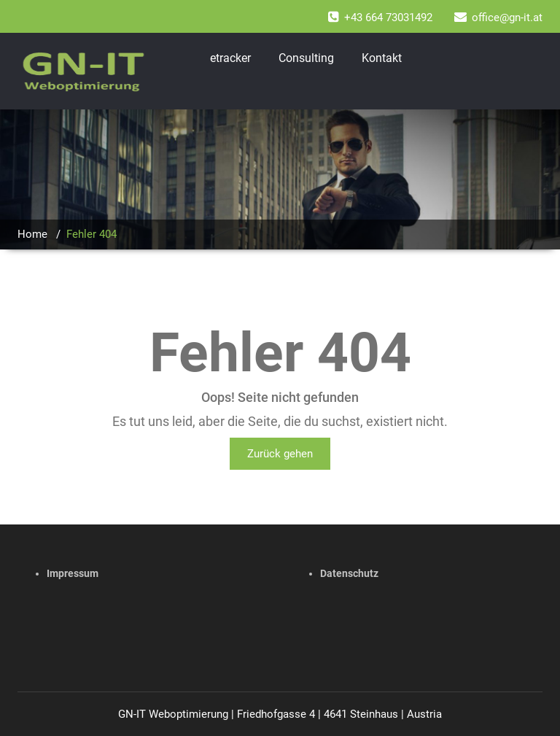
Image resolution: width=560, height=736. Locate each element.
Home (32, 234)
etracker (230, 58)
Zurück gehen (280, 454)
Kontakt (382, 58)
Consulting (306, 58)
